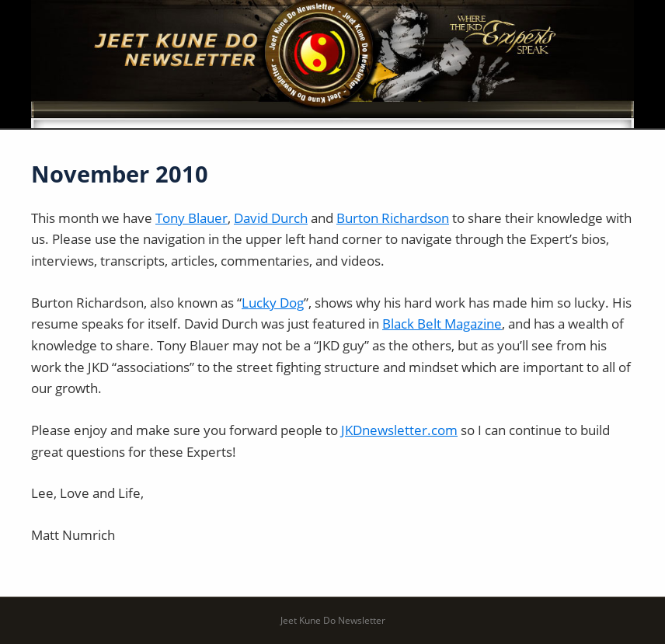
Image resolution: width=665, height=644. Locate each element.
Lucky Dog (273, 303)
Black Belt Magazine (442, 324)
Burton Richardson (393, 218)
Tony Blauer (191, 218)
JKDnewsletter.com (399, 430)
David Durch (271, 218)
